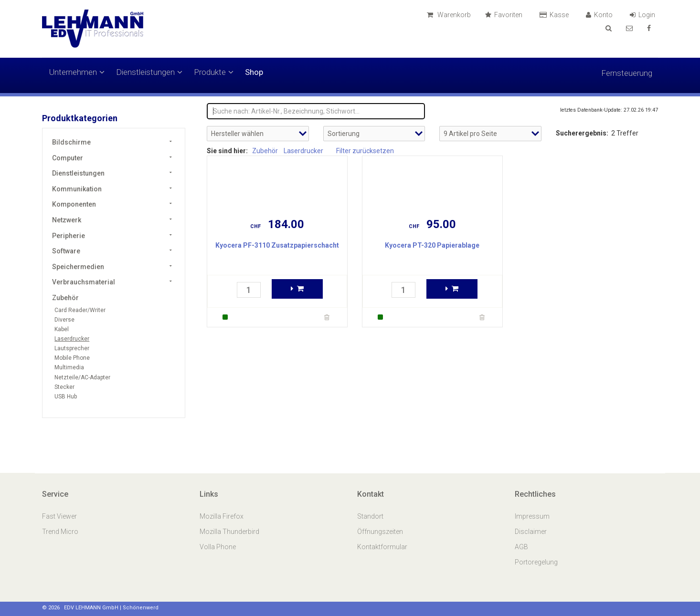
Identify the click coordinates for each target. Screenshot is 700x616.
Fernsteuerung (627, 73)
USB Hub (66, 397)
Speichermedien (78, 267)
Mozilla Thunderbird (229, 532)
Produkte (214, 72)
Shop (254, 72)
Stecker (64, 387)
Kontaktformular (382, 547)
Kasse (556, 15)
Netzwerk (67, 220)
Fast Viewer (60, 516)
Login (644, 15)
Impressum (532, 516)
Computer (68, 158)
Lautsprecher (72, 348)
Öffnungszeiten (380, 532)
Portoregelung (536, 562)
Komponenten (74, 204)
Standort (370, 516)
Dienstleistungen (149, 72)
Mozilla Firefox (222, 516)
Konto (601, 15)
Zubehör (65, 298)
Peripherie (69, 236)
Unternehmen (77, 72)
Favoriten (505, 15)
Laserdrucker (72, 339)
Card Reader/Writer (80, 310)
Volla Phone (218, 547)
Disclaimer (531, 532)
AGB (521, 547)
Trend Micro (61, 532)
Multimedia (69, 367)
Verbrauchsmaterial (84, 282)
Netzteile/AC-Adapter (82, 377)
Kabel (62, 329)
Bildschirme (71, 142)
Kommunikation (77, 189)
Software (66, 251)
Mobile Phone (72, 358)
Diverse (64, 320)
